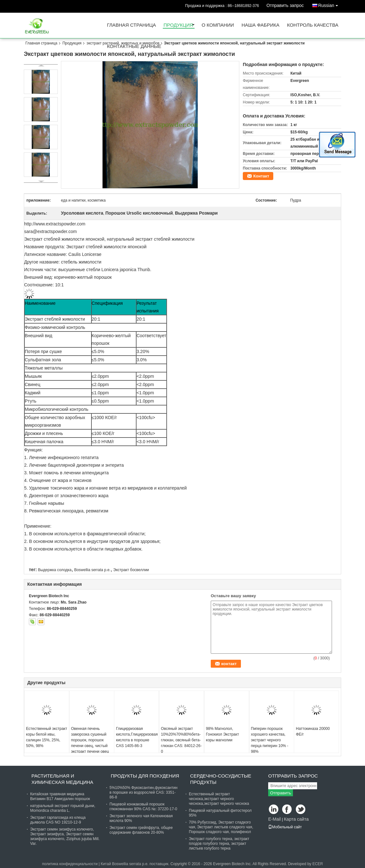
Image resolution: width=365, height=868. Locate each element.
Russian (330, 4)
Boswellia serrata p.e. (93, 570)
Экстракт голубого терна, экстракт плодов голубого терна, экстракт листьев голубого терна (219, 844)
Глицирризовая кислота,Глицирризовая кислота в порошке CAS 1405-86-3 (137, 737)
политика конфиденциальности (70, 864)
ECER (318, 864)
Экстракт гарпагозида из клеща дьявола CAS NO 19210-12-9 (58, 820)
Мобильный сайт (285, 827)
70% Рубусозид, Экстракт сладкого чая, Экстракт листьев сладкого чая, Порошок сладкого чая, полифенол (221, 827)
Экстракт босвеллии (131, 570)
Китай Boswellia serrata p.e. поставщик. (136, 864)
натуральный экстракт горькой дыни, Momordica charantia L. (63, 808)
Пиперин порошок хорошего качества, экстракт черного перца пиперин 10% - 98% (270, 740)
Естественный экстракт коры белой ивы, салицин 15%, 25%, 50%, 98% (46, 737)
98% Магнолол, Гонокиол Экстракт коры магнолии (222, 734)
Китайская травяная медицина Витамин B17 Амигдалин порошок (60, 796)
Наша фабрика (260, 25)
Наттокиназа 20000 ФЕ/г (313, 731)
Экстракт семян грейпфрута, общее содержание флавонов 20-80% (141, 830)
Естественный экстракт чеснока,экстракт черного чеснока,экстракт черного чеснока (219, 799)
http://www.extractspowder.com (55, 224)
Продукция (178, 25)
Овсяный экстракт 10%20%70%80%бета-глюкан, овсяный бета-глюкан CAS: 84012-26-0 (181, 740)
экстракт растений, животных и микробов (123, 43)
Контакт (261, 176)
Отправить (281, 793)
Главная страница (131, 25)
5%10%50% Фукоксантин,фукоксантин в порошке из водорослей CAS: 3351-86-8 (143, 792)
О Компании (218, 25)
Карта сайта (296, 819)
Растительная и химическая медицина (62, 779)
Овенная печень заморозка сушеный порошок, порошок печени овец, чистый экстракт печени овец (90, 740)
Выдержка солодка (55, 570)
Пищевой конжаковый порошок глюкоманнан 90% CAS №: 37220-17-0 (143, 807)
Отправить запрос (285, 5)
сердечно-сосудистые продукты (221, 779)
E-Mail (275, 819)
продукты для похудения (145, 776)
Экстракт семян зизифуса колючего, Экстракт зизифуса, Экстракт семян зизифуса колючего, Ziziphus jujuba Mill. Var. (65, 836)
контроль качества (313, 25)
